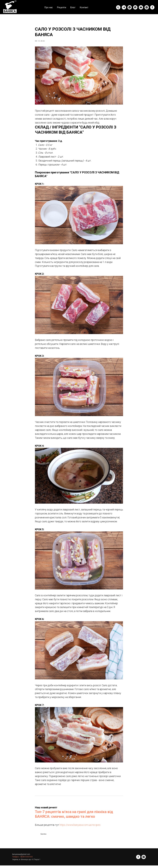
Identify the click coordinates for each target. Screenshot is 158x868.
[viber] (135, 7)
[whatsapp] (130, 7)
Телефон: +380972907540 (22, 859)
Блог (73, 7)
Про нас (49, 7)
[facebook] (152, 7)
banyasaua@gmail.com (21, 857)
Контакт (84, 7)
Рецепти (62, 7)
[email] (141, 7)
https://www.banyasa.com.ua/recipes (80, 826)
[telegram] (124, 7)
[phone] (118, 7)
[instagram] (147, 7)
